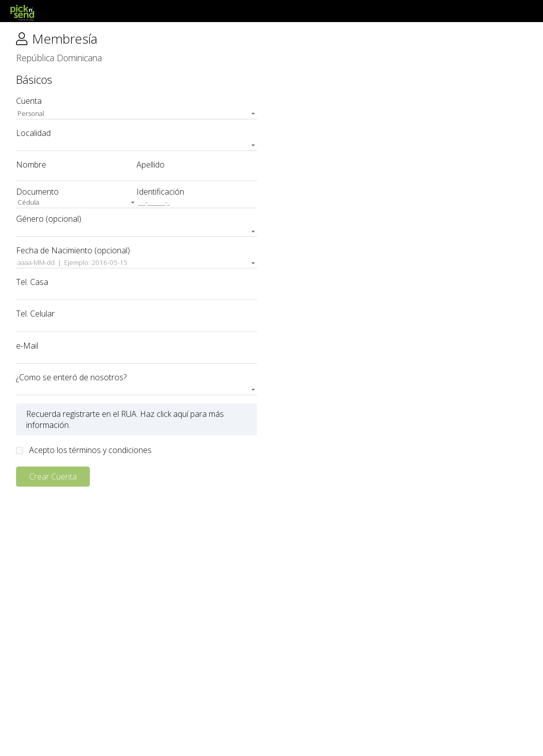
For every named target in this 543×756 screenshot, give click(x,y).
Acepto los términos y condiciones (90, 450)
